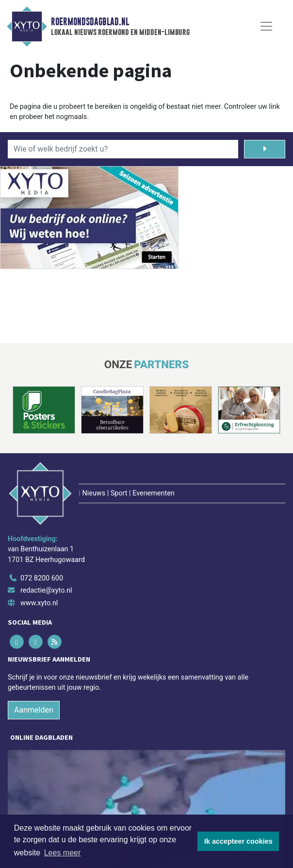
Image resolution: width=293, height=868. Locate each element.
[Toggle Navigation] (266, 26)
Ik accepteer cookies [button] (238, 841)
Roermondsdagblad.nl (90, 22)
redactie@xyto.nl (46, 590)
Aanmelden (34, 710)
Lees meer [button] (63, 853)
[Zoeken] (265, 149)
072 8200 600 (42, 578)
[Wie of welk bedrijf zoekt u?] (123, 149)
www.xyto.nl (39, 603)
